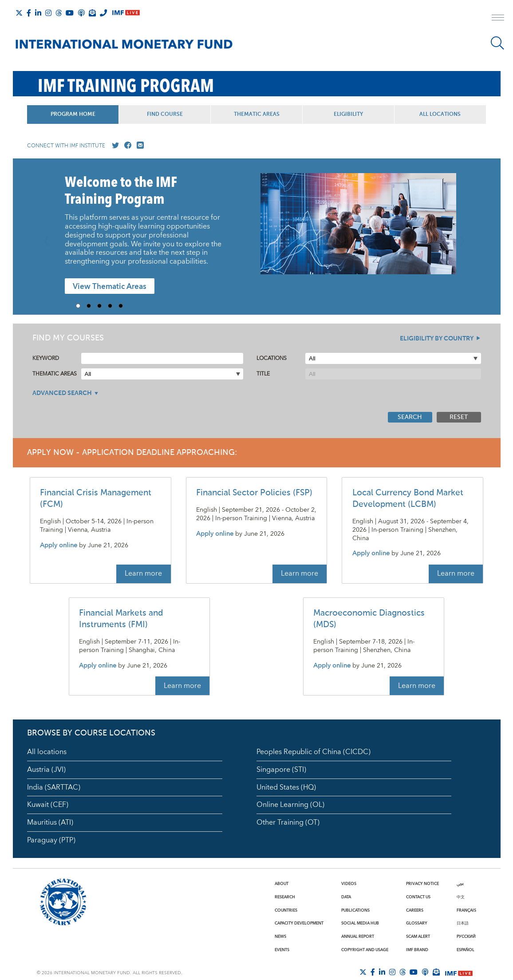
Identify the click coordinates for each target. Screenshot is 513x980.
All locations (47, 752)
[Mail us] (138, 146)
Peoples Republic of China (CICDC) (314, 752)
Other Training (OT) (288, 822)
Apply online (59, 546)
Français (466, 910)
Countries (286, 910)
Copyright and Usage (365, 950)
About (282, 884)
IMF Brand (417, 950)
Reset (459, 417)
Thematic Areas (257, 115)
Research (285, 897)
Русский (466, 937)
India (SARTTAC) (54, 787)
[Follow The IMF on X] (19, 13)
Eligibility (348, 115)
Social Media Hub (360, 923)
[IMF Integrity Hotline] (103, 13)
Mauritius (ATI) (50, 822)
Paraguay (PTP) (51, 840)
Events (282, 950)
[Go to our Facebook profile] (126, 146)
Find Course (165, 115)
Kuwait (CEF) (48, 805)
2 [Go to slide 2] (92, 306)
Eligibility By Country (437, 339)
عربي (460, 884)
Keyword (46, 358)
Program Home (73, 115)
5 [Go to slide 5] (124, 306)
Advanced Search (62, 393)
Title (263, 374)
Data (346, 897)
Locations (272, 358)
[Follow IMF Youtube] (70, 13)
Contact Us (418, 897)
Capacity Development (299, 923)
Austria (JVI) (46, 770)
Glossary (417, 923)
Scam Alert (418, 937)
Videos (349, 884)
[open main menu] (498, 19)
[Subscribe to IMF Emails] (92, 13)
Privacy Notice (422, 884)
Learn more (143, 573)
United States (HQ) (286, 787)
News (280, 937)
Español (466, 950)
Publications (355, 910)
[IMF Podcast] (81, 13)
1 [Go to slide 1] (81, 306)
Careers (415, 910)
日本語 (463, 923)
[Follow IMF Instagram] (48, 13)
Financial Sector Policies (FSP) (254, 493)
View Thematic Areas (110, 287)
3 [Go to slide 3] (103, 306)
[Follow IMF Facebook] (29, 13)
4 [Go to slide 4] (113, 306)
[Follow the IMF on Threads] (59, 13)
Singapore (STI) (281, 770)
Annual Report (358, 937)
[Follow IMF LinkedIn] (38, 13)
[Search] (497, 43)
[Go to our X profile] (114, 146)
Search (410, 417)
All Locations (440, 115)
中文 (461, 897)
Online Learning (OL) (290, 805)
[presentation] (358, 228)
